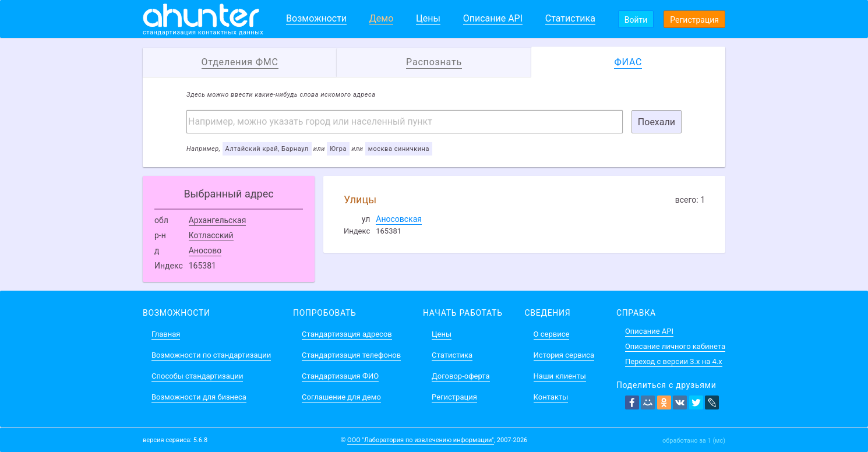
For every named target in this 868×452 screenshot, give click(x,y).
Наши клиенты (560, 376)
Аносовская (399, 219)
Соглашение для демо (341, 397)
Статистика (570, 18)
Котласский (211, 235)
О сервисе (552, 334)
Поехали (657, 122)
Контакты (551, 397)
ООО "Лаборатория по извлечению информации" (421, 440)
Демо (382, 18)
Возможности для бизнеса (199, 397)
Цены (428, 18)
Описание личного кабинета (675, 346)
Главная (166, 334)
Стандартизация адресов (347, 334)
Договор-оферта (461, 376)
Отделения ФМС (240, 62)
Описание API (493, 18)
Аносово (205, 250)
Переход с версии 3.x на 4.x (674, 361)
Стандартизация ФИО (340, 376)
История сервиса (564, 355)
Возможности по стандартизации (211, 355)
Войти (636, 20)
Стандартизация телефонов (351, 355)
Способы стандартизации (197, 376)
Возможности (316, 18)
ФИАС (628, 62)
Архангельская (218, 220)
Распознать (434, 62)
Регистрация (694, 20)
